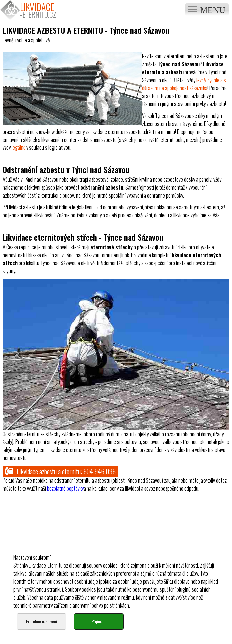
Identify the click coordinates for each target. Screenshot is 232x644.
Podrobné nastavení (41, 631)
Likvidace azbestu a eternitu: (60, 471)
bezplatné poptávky (65, 488)
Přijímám (99, 631)
